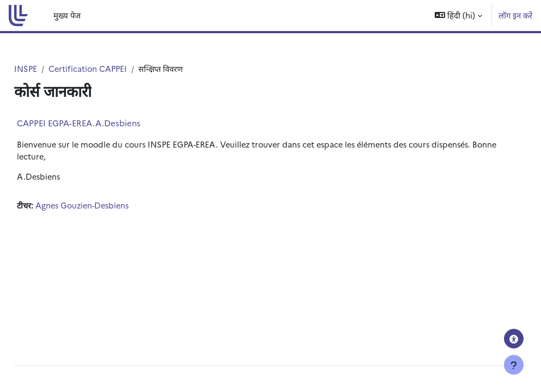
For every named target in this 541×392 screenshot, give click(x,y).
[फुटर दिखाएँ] (514, 365)
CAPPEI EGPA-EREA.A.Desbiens (103, 123)
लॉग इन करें (515, 15)
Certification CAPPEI (114, 69)
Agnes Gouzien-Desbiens (110, 207)
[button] (458, 16)
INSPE (50, 69)
